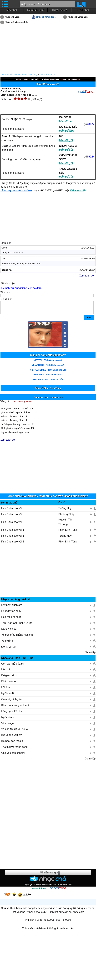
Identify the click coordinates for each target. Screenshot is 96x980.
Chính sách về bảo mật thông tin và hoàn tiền (48, 931)
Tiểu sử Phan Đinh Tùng (48, 390)
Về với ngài (8, 726)
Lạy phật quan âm (12, 607)
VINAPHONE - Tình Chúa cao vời (48, 367)
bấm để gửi (66, 140)
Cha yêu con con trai (13, 755)
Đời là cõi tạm (9, 649)
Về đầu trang (48, 875)
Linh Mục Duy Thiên (22, 404)
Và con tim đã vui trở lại (15, 731)
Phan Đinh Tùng (30, 74)
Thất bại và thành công (14, 749)
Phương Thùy (66, 517)
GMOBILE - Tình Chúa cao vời (48, 382)
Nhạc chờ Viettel (13, 17)
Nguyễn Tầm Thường (66, 524)
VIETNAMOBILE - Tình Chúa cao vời (48, 372)
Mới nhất (12, 10)
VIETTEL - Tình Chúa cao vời (48, 363)
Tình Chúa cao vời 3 (12, 544)
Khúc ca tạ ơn (9, 684)
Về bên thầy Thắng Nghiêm (17, 637)
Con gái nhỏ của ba (13, 666)
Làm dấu (6, 672)
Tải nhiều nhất (36, 10)
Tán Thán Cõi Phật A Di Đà (17, 625)
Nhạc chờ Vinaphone (78, 17)
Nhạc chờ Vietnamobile (16, 22)
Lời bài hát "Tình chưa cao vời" (48, 400)
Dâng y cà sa (9, 631)
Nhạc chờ (4, 74)
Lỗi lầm (6, 690)
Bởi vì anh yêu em (12, 737)
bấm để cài (66, 121)
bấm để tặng (67, 131)
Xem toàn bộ (86, 276)
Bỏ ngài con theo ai (12, 743)
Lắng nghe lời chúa (12, 714)
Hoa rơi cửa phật (11, 619)
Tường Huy (65, 511)
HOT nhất (83, 10)
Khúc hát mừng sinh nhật (16, 708)
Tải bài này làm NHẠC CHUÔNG (16, 190)
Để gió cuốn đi (10, 678)
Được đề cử (59, 10)
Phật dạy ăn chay (11, 613)
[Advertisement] (48, 574)
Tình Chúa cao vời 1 (12, 532)
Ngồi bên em (9, 720)
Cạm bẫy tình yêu (11, 702)
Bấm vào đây (78, 190)
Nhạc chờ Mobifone (46, 17)
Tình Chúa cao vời (48, 74)
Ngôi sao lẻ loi (9, 696)
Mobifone (15, 74)
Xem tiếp (90, 655)
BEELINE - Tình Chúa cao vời (48, 377)
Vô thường (7, 643)
